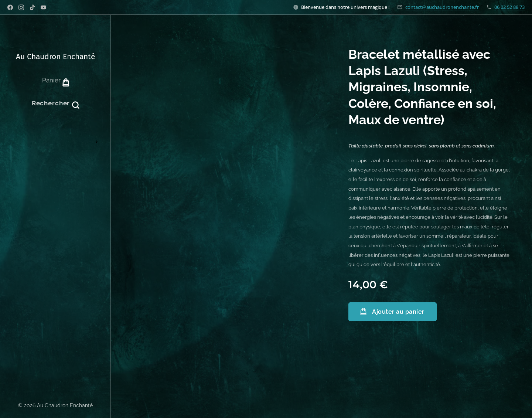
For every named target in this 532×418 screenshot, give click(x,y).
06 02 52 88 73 (509, 7)
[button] (56, 103)
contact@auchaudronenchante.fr (442, 7)
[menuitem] (55, 134)
